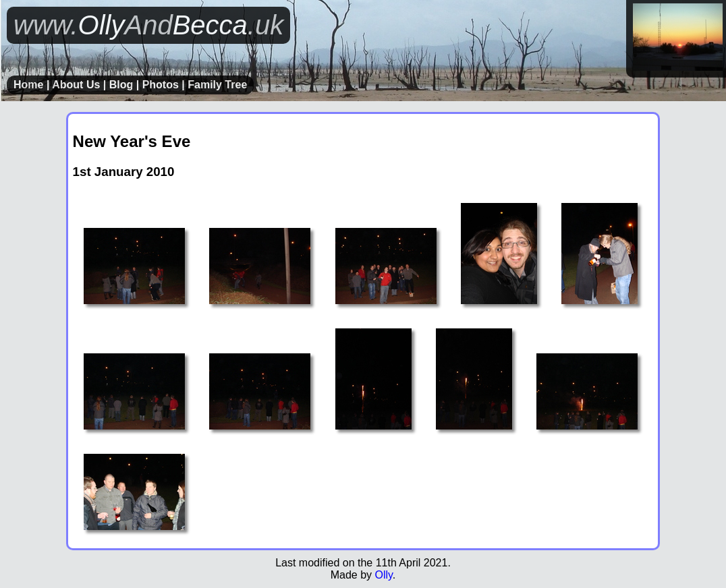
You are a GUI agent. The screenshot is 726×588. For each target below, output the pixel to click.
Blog (121, 85)
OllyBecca (148, 25)
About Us (76, 85)
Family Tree (217, 85)
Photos (161, 85)
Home (28, 85)
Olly (383, 575)
